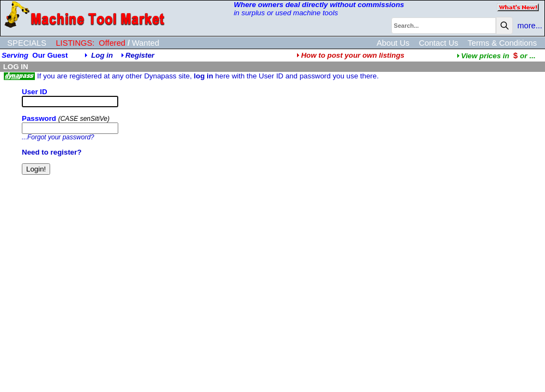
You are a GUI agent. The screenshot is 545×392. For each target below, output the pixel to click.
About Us (393, 43)
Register (140, 55)
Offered (112, 43)
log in (204, 76)
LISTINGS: (75, 43)
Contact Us (438, 43)
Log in (102, 55)
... (496, 56)
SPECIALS (27, 43)
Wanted (146, 43)
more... (530, 26)
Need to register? (52, 152)
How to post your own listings (350, 55)
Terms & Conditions (502, 43)
